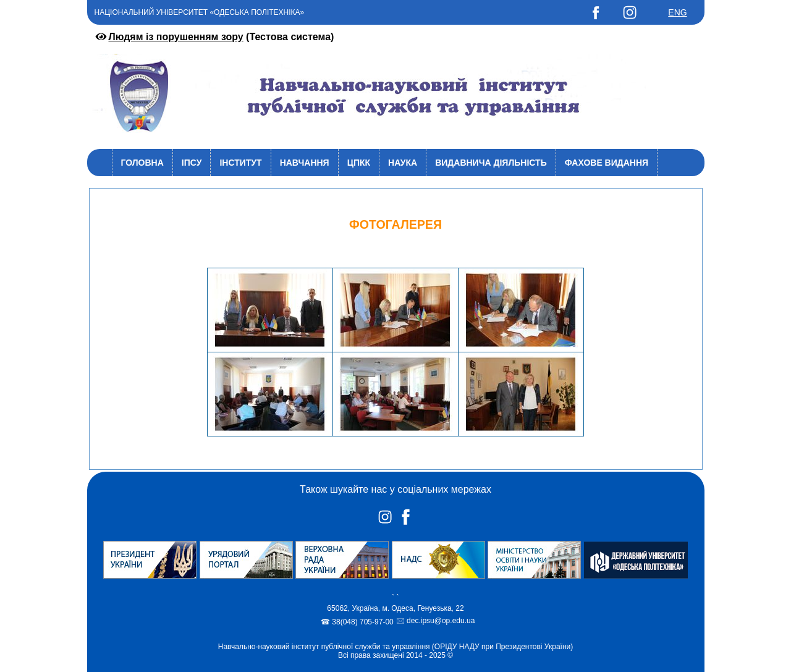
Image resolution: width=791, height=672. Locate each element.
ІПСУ (192, 163)
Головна (142, 163)
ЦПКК (359, 163)
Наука (403, 163)
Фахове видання (607, 163)
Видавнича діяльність (491, 163)
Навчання (305, 163)
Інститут (240, 163)
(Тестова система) (214, 37)
